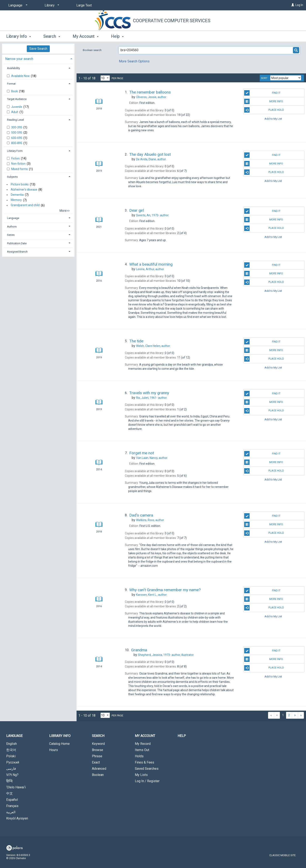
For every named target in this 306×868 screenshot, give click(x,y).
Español (12, 800)
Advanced (99, 769)
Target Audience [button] (17, 99)
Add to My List (273, 119)
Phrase (97, 756)
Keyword (98, 744)
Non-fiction (19, 164)
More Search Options (134, 61)
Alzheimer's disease (24, 190)
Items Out (142, 750)
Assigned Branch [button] (17, 252)
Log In (299, 5)
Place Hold (264, 110)
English (12, 744)
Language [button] (13, 218)
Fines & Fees (144, 762)
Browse (98, 750)
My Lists (141, 775)
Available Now (21, 76)
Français (12, 806)
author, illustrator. (166, 655)
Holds (139, 756)
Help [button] (117, 36)
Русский (13, 762)
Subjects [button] (12, 177)
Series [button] (11, 235)
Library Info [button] (19, 36)
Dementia (17, 195)
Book (15, 91)
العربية (11, 812)
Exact (96, 762)
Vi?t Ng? (12, 775)
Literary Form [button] (15, 151)
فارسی (11, 769)
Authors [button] (12, 227)
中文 (10, 793)
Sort (264, 78)
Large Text (84, 5)
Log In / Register (147, 781)
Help (182, 736)
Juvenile (17, 107)
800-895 (17, 143)
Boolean (98, 775)
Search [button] (52, 36)
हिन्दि (9, 781)
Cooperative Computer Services (172, 21)
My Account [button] (86, 36)
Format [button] (11, 84)
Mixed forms (20, 169)
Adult (15, 112)
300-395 (17, 127)
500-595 (17, 133)
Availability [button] (13, 68)
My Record (143, 744)
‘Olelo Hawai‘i (16, 787)
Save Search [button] (38, 49)
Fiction (16, 158)
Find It (262, 93)
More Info (264, 101)
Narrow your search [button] (19, 59)
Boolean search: (93, 50)
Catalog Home (59, 744)
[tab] (38, 58)
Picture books (20, 184)
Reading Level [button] (15, 120)
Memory (16, 200)
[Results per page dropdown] (105, 78)
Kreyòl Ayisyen (17, 818)
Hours (54, 750)
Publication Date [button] (17, 243)
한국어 (11, 750)
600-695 (17, 138)
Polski (11, 756)
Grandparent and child (25, 205)
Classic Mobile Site (282, 855)
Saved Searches (147, 769)
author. (151, 97)
